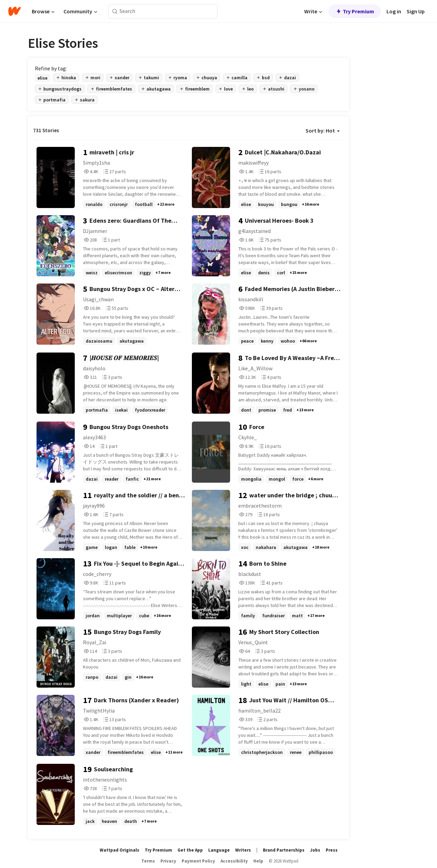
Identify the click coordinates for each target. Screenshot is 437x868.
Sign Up (416, 11)
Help (258, 861)
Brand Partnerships (284, 850)
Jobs (315, 850)
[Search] (115, 11)
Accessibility (234, 861)
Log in (394, 11)
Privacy (168, 861)
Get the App (190, 850)
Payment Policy (198, 861)
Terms (148, 861)
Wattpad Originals (119, 850)
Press (332, 850)
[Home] (15, 11)
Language (219, 850)
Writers (243, 850)
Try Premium (355, 11)
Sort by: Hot (323, 130)
